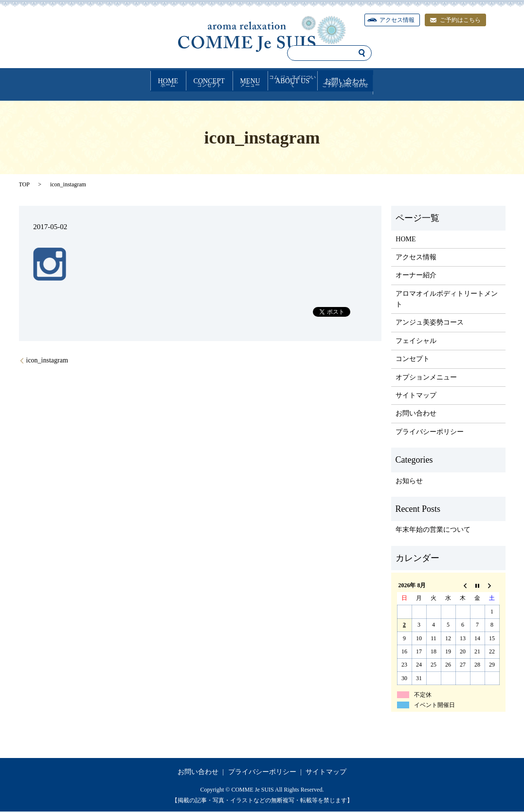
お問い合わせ (439, 81)
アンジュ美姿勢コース (430, 323)
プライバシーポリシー (430, 432)
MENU (247, 81)
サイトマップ (416, 396)
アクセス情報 (416, 258)
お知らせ (409, 481)
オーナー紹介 (416, 276)
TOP (24, 185)
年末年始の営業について (433, 530)
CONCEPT (160, 81)
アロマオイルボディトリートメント (447, 299)
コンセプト (413, 359)
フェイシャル (416, 341)
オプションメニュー (426, 377)
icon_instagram (47, 361)
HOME (72, 81)
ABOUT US (337, 81)
